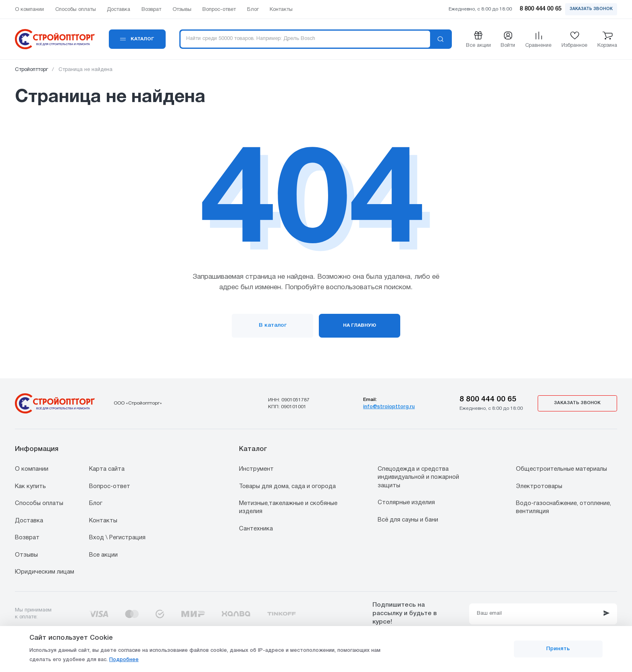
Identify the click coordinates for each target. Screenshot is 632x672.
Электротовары (539, 486)
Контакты (103, 521)
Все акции (103, 555)
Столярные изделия (406, 503)
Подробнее (124, 660)
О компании (32, 469)
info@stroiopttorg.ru (389, 407)
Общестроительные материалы (561, 469)
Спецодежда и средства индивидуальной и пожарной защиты (418, 477)
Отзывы (26, 555)
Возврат (27, 538)
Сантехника (256, 529)
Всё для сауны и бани (408, 520)
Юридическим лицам (45, 572)
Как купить (30, 486)
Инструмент (256, 469)
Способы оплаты (39, 503)
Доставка (29, 521)
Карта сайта (107, 469)
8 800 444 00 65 (488, 399)
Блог (96, 503)
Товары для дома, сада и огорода (287, 486)
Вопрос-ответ (110, 486)
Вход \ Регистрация (117, 538)
